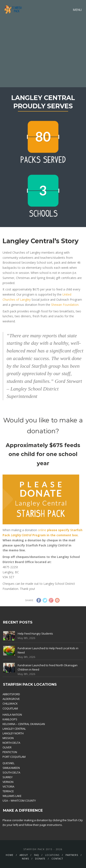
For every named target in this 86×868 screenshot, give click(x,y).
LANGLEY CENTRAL (14, 729)
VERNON (8, 782)
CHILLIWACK (10, 704)
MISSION (8, 738)
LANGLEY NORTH (13, 733)
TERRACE (8, 791)
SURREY (8, 777)
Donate (40, 859)
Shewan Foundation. (65, 305)
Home (10, 855)
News (25, 859)
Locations (52, 855)
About (24, 855)
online (42, 530)
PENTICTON (10, 752)
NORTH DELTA (11, 743)
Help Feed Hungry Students (35, 633)
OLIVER (7, 747)
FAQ (37, 855)
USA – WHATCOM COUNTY (19, 801)
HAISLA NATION (12, 715)
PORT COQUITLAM (14, 757)
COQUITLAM (10, 708)
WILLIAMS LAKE (12, 796)
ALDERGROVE (11, 699)
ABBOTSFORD (11, 694)
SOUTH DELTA (11, 772)
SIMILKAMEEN (11, 768)
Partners (72, 855)
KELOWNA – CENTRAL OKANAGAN (24, 724)
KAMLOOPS (10, 719)
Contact (57, 859)
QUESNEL (9, 763)
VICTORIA (8, 786)
